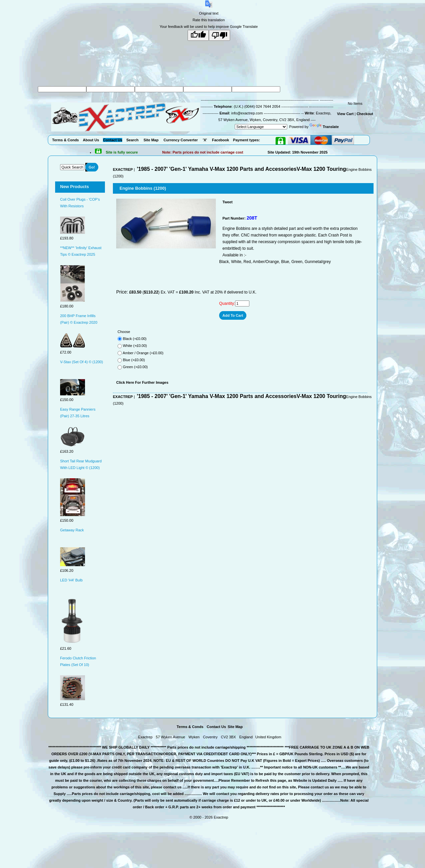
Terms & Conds (190, 727)
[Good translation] (198, 35)
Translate (324, 127)
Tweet (227, 202)
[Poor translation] (219, 35)
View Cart (345, 114)
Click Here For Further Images (142, 382)
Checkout (365, 114)
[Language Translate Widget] (261, 127)
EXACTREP (123, 169)
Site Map (235, 727)
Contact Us (216, 727)
